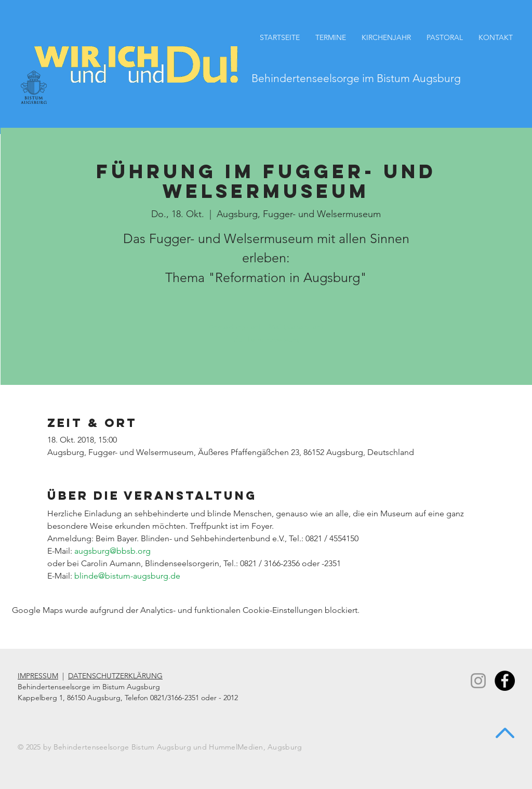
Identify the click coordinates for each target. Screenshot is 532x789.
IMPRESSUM (38, 676)
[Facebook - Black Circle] (505, 681)
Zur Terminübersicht (266, 339)
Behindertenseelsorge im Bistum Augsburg (356, 78)
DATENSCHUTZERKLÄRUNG (115, 676)
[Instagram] (478, 681)
